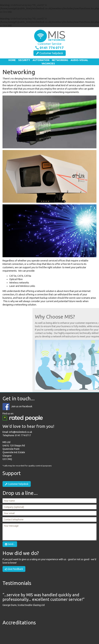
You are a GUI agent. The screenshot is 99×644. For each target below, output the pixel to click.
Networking (60, 60)
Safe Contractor (16, 633)
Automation (41, 60)
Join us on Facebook (22, 406)
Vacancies (48, 64)
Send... (10, 544)
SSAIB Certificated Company (38, 633)
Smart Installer (61, 633)
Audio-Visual (79, 60)
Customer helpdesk (50, 53)
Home (12, 60)
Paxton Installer (83, 633)
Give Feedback (14, 569)
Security (24, 60)
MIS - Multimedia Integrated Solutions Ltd (49, 36)
